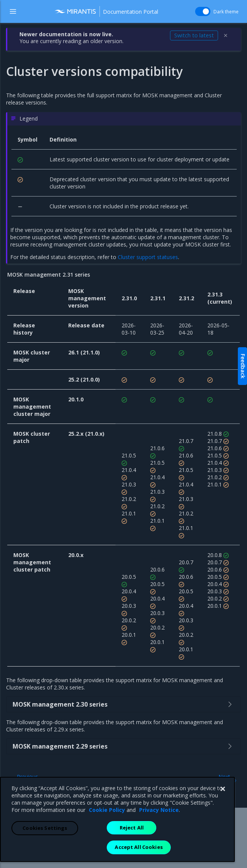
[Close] (223, 834)
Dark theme (214, 12)
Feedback (243, 366)
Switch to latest (194, 35)
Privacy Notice (159, 854)
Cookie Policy (107, 854)
